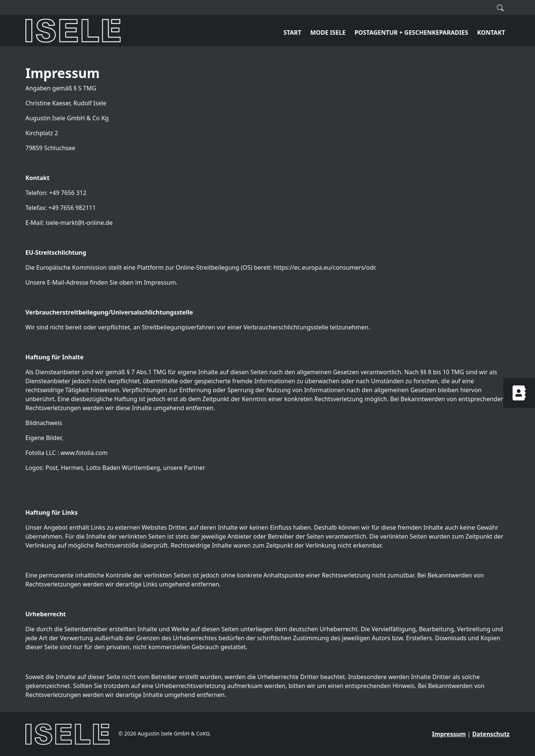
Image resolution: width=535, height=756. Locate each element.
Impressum (449, 734)
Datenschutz (491, 734)
